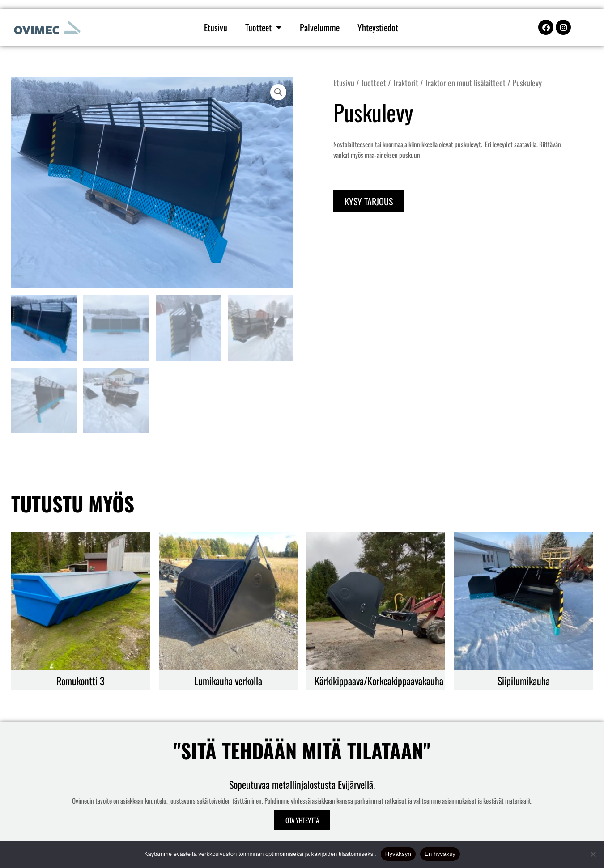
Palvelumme (320, 27)
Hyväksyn (398, 854)
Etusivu (216, 27)
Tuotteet (264, 27)
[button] (278, 92)
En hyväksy (440, 854)
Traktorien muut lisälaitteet (465, 83)
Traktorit (406, 83)
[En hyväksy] (593, 854)
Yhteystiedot (378, 27)
